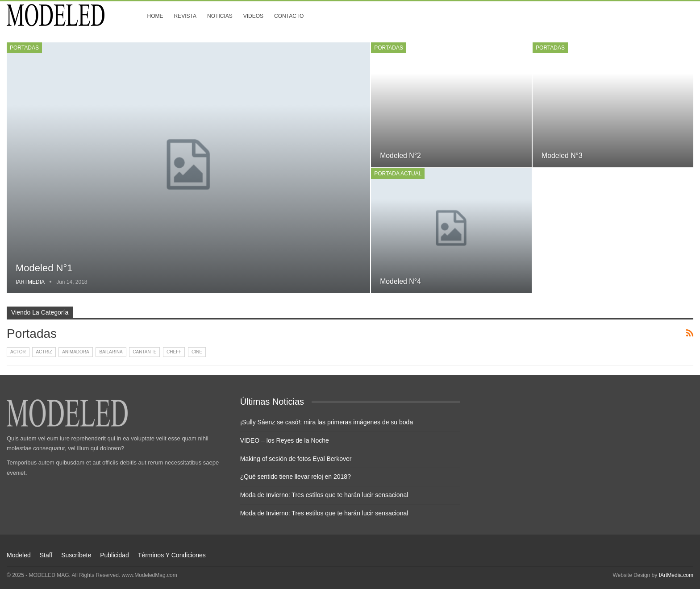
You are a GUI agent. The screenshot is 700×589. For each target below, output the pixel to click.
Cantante (144, 352)
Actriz (44, 352)
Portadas (24, 48)
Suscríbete (76, 555)
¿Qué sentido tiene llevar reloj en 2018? (296, 477)
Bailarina (111, 352)
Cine (197, 352)
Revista (185, 16)
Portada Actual (398, 174)
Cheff (174, 352)
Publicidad (115, 555)
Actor (18, 352)
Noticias (220, 16)
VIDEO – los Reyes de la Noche (285, 440)
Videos (253, 16)
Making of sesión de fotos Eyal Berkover (296, 459)
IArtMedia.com (676, 575)
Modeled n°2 (400, 156)
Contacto (289, 16)
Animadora (76, 352)
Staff (46, 555)
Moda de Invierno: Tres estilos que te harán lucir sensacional (324, 495)
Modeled (19, 555)
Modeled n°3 (562, 156)
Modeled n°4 (400, 281)
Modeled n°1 (44, 268)
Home (155, 16)
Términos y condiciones (172, 555)
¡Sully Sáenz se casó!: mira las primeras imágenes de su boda (327, 422)
